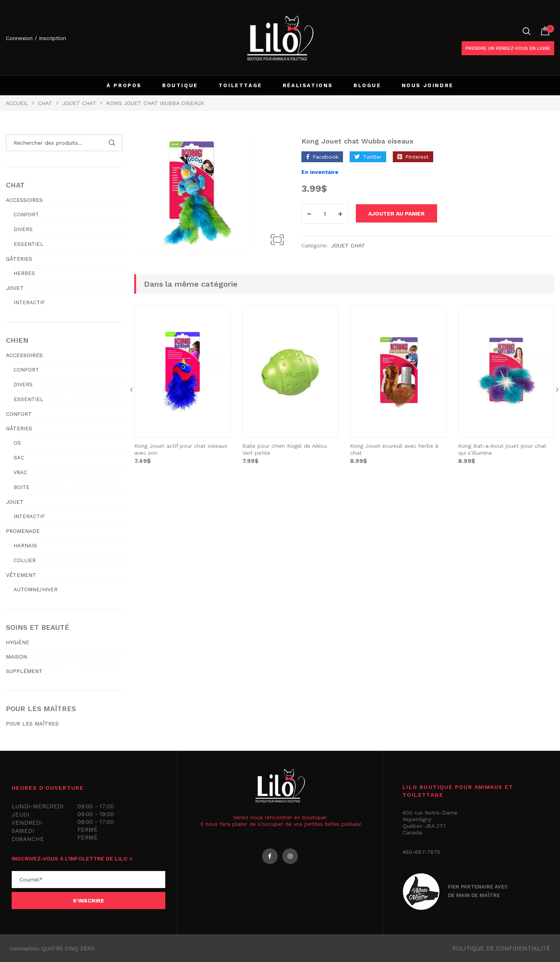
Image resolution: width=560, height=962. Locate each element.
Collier (25, 560)
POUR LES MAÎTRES (32, 724)
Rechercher (112, 143)
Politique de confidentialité (501, 948)
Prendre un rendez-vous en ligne (508, 48)
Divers (23, 229)
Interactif (29, 302)
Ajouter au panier (403, 214)
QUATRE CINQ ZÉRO (68, 948)
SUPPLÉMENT (24, 671)
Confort (26, 215)
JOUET (15, 288)
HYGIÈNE (17, 642)
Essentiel (28, 244)
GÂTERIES (19, 259)
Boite (22, 487)
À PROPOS (124, 85)
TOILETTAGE (240, 85)
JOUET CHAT (79, 103)
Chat (45, 103)
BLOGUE (367, 85)
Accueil (17, 103)
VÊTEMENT (21, 575)
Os (17, 443)
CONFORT (19, 414)
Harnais (25, 546)
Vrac (20, 472)
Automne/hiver (36, 590)
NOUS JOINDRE (428, 85)
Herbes (24, 273)
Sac (19, 458)
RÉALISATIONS (308, 85)
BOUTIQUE (180, 85)
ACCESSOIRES (24, 200)
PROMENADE (23, 531)
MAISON (16, 657)
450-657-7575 (421, 852)
